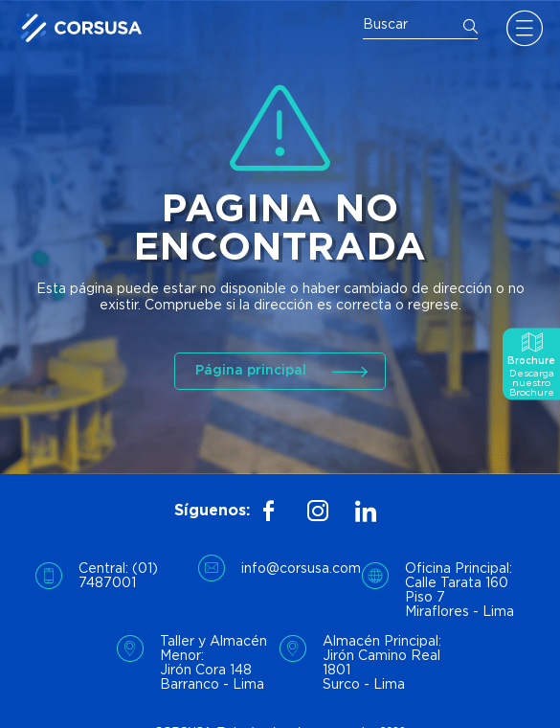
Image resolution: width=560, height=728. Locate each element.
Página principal (251, 371)
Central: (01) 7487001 (118, 576)
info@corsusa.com (301, 569)
